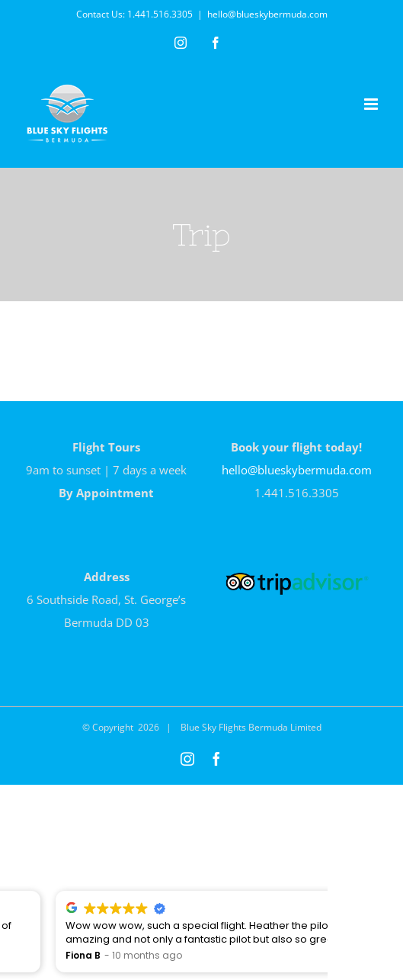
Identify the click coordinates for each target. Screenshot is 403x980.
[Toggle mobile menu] (372, 104)
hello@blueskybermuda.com (267, 14)
